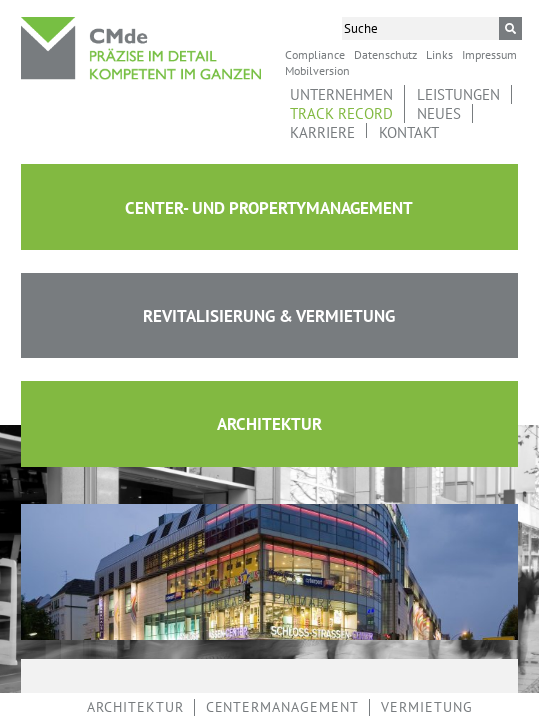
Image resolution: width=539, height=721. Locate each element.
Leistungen (458, 94)
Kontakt (409, 132)
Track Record (341, 113)
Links (439, 54)
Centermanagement (282, 707)
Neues (439, 113)
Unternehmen (341, 94)
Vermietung (427, 707)
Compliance (315, 54)
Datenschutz (385, 54)
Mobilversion (317, 70)
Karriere (322, 132)
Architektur (135, 707)
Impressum (489, 54)
